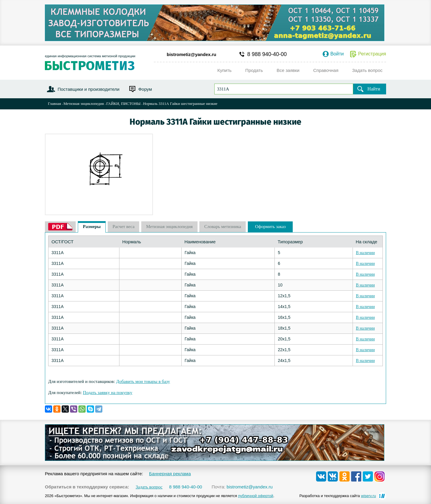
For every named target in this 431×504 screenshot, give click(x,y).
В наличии (365, 253)
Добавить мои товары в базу (143, 381)
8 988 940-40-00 (267, 54)
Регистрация (372, 54)
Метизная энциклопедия (84, 104)
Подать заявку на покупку (108, 393)
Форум (145, 89)
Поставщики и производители (88, 89)
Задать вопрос (149, 487)
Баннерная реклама (170, 474)
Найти (374, 89)
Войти (337, 54)
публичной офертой (256, 496)
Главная (54, 104)
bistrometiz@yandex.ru (192, 54)
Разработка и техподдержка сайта (338, 496)
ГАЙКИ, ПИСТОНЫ (123, 104)
